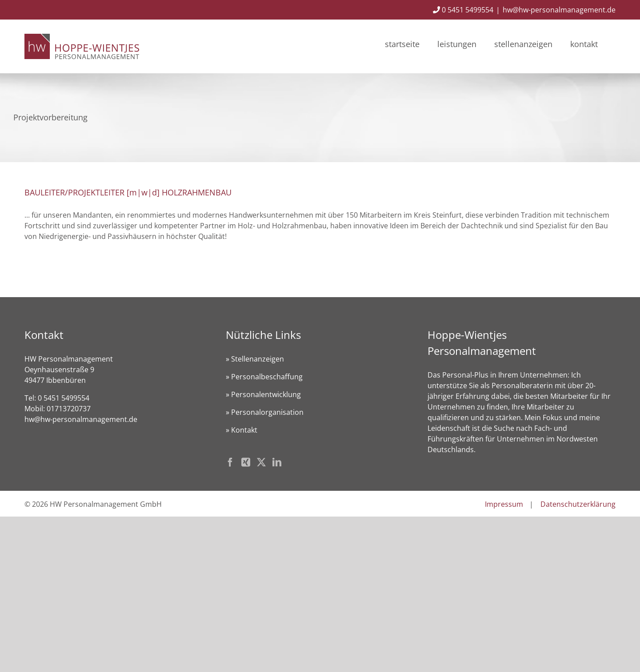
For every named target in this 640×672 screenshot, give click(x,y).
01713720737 (69, 409)
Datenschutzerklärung (578, 504)
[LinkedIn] (277, 462)
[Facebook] (230, 462)
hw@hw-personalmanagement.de (559, 10)
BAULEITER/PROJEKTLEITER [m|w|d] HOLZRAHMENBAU (128, 192)
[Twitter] (261, 462)
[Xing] (246, 462)
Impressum (504, 504)
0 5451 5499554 (463, 10)
